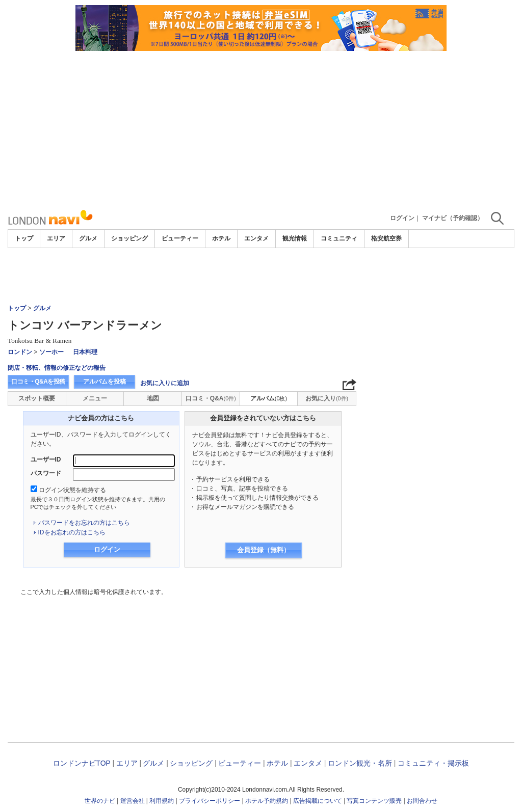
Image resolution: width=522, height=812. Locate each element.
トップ (24, 238)
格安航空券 (386, 238)
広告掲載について (318, 801)
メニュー (95, 398)
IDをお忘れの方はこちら (72, 532)
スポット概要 (37, 398)
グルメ (88, 238)
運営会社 (133, 801)
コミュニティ (339, 238)
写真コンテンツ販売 (374, 801)
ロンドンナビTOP (82, 763)
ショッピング (129, 238)
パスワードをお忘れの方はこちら (84, 523)
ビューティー (180, 238)
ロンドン (20, 352)
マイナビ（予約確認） (453, 218)
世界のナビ (100, 801)
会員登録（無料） (264, 550)
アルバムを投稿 (105, 382)
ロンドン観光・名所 (360, 763)
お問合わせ (422, 801)
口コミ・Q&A (211, 398)
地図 (153, 398)
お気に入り (327, 398)
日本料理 (85, 352)
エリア (56, 238)
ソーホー (51, 352)
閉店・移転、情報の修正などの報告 (57, 368)
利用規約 (162, 801)
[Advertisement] (261, 127)
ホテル (221, 238)
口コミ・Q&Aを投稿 (38, 382)
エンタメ (256, 238)
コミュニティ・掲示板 (433, 763)
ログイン (402, 218)
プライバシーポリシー (210, 801)
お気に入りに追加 (165, 383)
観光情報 (295, 238)
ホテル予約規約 (267, 801)
